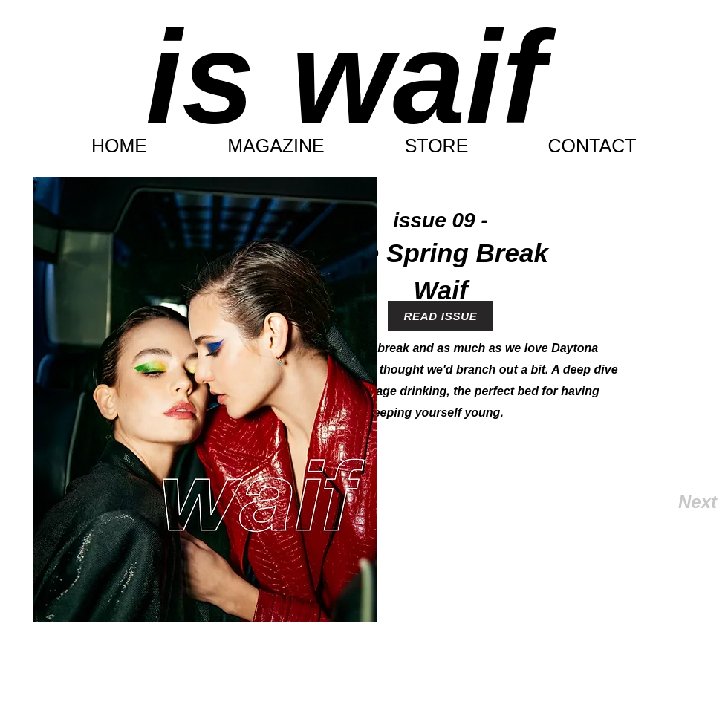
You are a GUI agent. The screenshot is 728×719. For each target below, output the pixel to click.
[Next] (668, 502)
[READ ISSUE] (441, 316)
